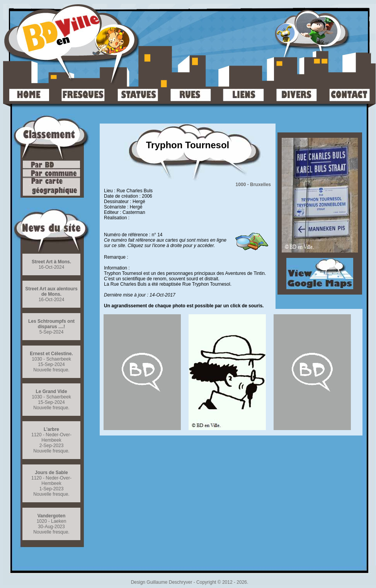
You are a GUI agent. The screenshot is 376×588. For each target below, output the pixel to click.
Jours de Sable (51, 473)
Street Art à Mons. (51, 262)
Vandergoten (52, 516)
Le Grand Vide (51, 391)
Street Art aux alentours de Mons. (51, 291)
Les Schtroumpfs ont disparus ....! (51, 324)
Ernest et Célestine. (51, 354)
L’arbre (51, 429)
